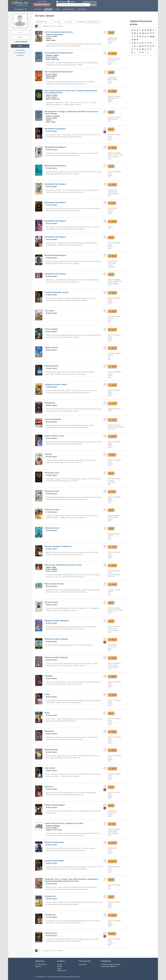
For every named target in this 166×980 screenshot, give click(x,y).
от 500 (112, 732)
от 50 (112, 203)
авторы (60, 966)
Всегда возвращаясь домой (57, 292)
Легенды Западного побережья (58, 546)
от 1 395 (112, 547)
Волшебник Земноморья (55, 129)
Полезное (82, 9)
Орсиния (48, 676)
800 (111, 806)
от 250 (112, 311)
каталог (60, 964)
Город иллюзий (51, 347)
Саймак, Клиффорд (53, 826)
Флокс (110, 573)
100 (111, 72)
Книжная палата (113, 98)
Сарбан (48, 38)
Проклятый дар (51, 750)
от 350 (112, 769)
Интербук (111, 480)
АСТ (109, 887)
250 (111, 33)
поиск (93, 5)
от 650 (112, 861)
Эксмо (110, 136)
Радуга (110, 392)
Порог (47, 694)
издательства (62, 971)
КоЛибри (121, 427)
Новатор (110, 210)
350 (111, 787)
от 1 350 (112, 404)
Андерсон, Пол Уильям (54, 830)
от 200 (112, 185)
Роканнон (49, 786)
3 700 (112, 824)
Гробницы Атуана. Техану (56, 384)
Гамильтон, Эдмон (52, 55)
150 (111, 621)
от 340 (112, 330)
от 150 (112, 566)
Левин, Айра (50, 78)
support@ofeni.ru (111, 966)
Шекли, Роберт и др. (53, 99)
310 (111, 274)
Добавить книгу (42, 5)
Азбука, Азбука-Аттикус (115, 282)
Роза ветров (50, 768)
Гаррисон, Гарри (51, 95)
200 (111, 112)
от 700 (112, 293)
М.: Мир (110, 227)
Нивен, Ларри (51, 40)
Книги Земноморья (53, 419)
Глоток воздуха (51, 329)
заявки (71, 2)
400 (111, 238)
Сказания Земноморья (54, 842)
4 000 (112, 934)
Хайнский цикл (51, 933)
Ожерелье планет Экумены (56, 639)
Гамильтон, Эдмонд (53, 116)
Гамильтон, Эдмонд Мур (54, 34)
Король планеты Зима (54, 436)
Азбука (121, 155)
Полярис (111, 318)
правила (38, 966)
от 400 (112, 436)
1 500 (112, 455)
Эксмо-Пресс (112, 263)
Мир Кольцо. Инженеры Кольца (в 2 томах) (63, 565)
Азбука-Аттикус (113, 155)
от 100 (112, 54)
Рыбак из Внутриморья (55, 805)
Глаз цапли (49, 311)
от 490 (112, 256)
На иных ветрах (51, 602)
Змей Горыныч (112, 40)
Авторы (48, 9)
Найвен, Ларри (51, 567)
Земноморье (50, 403)
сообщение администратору (111, 964)
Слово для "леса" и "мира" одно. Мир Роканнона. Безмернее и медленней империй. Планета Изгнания (72, 880)
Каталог (38, 9)
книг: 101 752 (43, 2)
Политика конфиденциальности (71, 977)
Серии (57, 9)
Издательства (69, 9)
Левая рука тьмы (52, 473)
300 (111, 897)
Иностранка (112, 429)
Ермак (110, 245)
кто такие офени (41, 964)
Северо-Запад (112, 192)
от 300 (112, 148)
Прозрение (49, 731)
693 (111, 129)
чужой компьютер (20, 42)
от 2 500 (112, 584)
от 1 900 (112, 420)
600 (111, 603)
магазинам (83, 964)
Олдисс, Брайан (51, 569)
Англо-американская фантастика (59, 32)
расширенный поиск (90, 2)
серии (59, 968)
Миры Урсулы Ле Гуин (54, 584)
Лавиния (48, 454)
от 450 (112, 222)
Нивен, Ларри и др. (52, 59)
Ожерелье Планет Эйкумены (57, 621)
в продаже (61, 2)
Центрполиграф (113, 517)
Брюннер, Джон (51, 76)
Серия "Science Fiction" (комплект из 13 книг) (64, 823)
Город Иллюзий (51, 366)
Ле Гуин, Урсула (51, 36)
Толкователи (50, 896)
